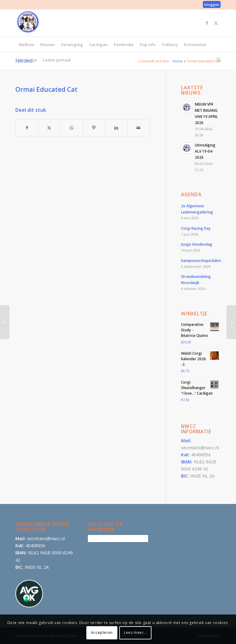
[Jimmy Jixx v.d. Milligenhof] (231, 322)
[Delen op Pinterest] (94, 128)
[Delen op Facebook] (27, 128)
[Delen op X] (49, 128)
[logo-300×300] (28, 22)
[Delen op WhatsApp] (72, 128)
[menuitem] (210, 5)
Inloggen (212, 4)
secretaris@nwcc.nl (200, 448)
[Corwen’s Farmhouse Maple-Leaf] (5, 322)
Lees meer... (135, 632)
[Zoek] (217, 60)
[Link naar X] (216, 23)
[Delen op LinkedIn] (116, 128)
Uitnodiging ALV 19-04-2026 (205, 151)
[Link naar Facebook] (207, 23)
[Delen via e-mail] (139, 128)
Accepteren (102, 632)
